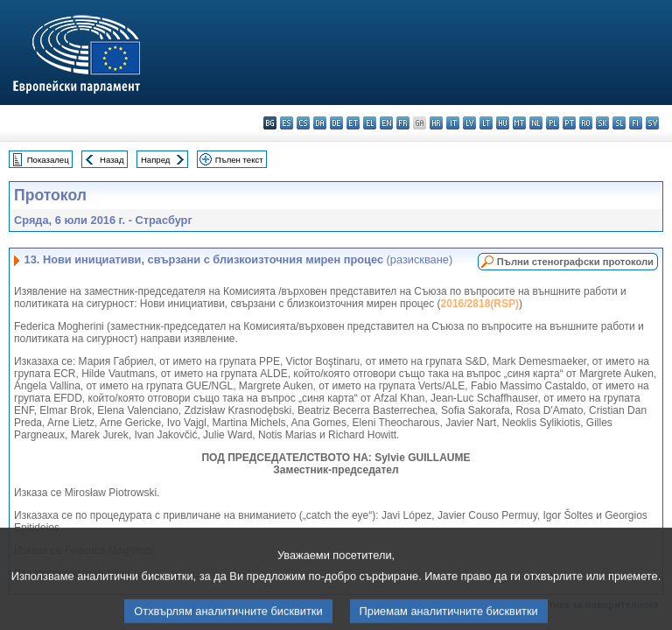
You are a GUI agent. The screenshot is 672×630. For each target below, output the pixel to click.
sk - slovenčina (602, 123)
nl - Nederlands (536, 123)
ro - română (586, 123)
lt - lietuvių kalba (486, 123)
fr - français (403, 123)
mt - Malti (519, 123)
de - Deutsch (336, 123)
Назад (112, 160)
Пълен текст (239, 160)
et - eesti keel (353, 123)
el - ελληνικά (370, 123)
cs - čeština (303, 123)
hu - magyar (503, 123)
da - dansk (320, 123)
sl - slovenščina (619, 123)
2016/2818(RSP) (480, 304)
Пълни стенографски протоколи (575, 262)
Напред (156, 160)
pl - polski (553, 123)
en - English (386, 123)
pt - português (569, 123)
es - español (287, 123)
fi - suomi (636, 123)
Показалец (48, 160)
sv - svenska (652, 123)
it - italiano (453, 123)
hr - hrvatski (436, 123)
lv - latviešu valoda (469, 123)
